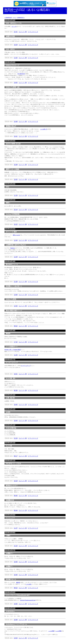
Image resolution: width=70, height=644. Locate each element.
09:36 (16, 390)
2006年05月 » (21, 18)
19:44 (16, 421)
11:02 (16, 58)
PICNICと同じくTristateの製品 (13, 350)
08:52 (16, 588)
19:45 (16, 405)
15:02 (16, 179)
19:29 (16, 45)
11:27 (16, 528)
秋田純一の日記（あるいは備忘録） (28, 10)
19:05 (16, 83)
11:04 (16, 355)
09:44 (16, 510)
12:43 (16, 240)
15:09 (16, 165)
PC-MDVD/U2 (21, 74)
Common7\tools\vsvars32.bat (28, 600)
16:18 (16, 481)
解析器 (18, 583)
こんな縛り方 (44, 129)
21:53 (16, 438)
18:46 (16, 562)
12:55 (16, 306)
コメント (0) (23, 32)
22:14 (16, 210)
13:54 (16, 638)
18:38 (16, 620)
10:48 (16, 122)
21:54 (16, 546)
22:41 (16, 32)
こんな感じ (29, 584)
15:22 (16, 224)
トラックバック (33, 32)
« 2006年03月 (8, 18)
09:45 (16, 496)
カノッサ (14, 26)
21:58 (16, 282)
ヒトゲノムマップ (26, 366)
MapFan (13, 248)
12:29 (16, 257)
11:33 (16, 195)
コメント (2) (23, 195)
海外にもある (16, 235)
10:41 (16, 136)
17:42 (16, 342)
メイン (15, 18)
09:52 (16, 326)
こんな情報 (51, 631)
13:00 (16, 295)
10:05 (16, 604)
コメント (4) (23, 546)
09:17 (16, 456)
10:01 (16, 374)
